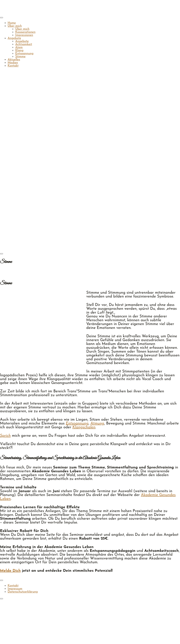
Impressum (15, 589)
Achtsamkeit (24, 44)
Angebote (14, 38)
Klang (19, 50)
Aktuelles (14, 60)
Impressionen (24, 35)
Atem (19, 47)
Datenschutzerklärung (23, 592)
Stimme (20, 57)
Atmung (97, 424)
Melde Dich (10, 571)
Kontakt (13, 66)
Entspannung (24, 54)
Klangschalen (84, 427)
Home (12, 23)
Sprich (5, 436)
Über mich (15, 26)
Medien (13, 63)
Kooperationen (25, 32)
